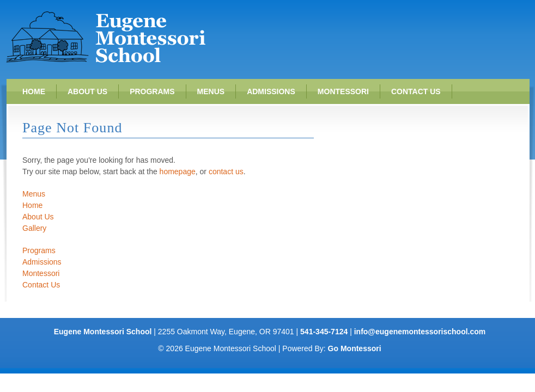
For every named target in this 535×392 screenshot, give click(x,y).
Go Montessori (355, 348)
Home (34, 91)
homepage (178, 171)
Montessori (343, 91)
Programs (152, 91)
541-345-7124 (324, 332)
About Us (87, 91)
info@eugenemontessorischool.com (420, 332)
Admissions (271, 91)
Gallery (34, 228)
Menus (211, 91)
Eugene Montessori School (106, 37)
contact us (226, 171)
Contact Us (416, 91)
